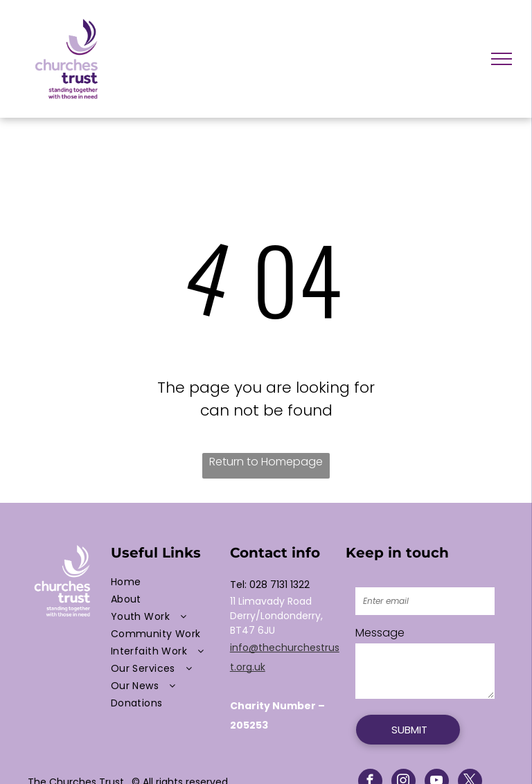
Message (380, 633)
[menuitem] (167, 582)
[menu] (502, 59)
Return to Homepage (266, 462)
